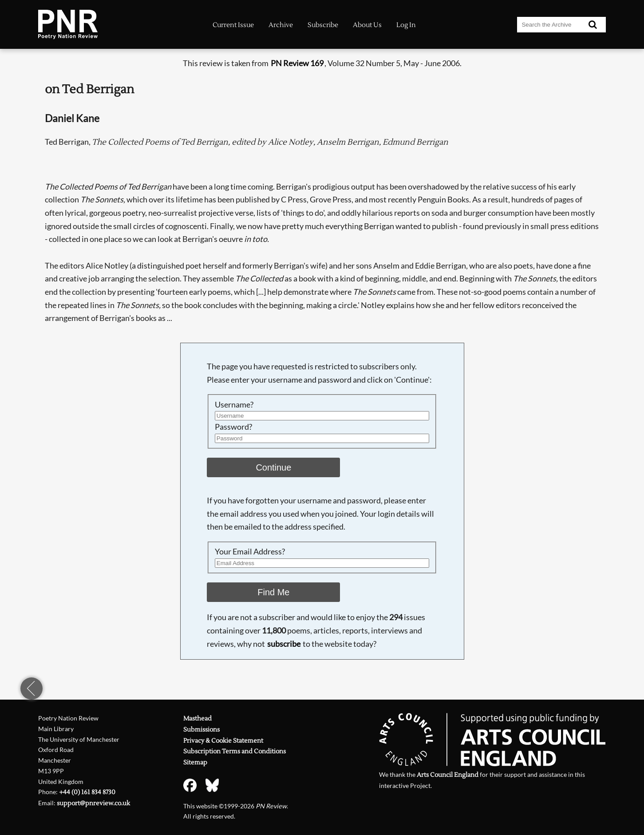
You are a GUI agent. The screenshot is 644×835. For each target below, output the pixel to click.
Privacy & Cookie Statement (223, 741)
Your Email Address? (250, 551)
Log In (406, 25)
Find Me (273, 592)
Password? (233, 427)
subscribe (284, 644)
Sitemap (195, 762)
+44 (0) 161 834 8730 (87, 792)
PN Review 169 (297, 63)
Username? (234, 404)
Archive (281, 25)
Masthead (198, 718)
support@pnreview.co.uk (93, 803)
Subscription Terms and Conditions (235, 751)
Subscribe (323, 25)
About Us (367, 25)
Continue (273, 467)
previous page (32, 689)
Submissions (201, 730)
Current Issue (233, 25)
